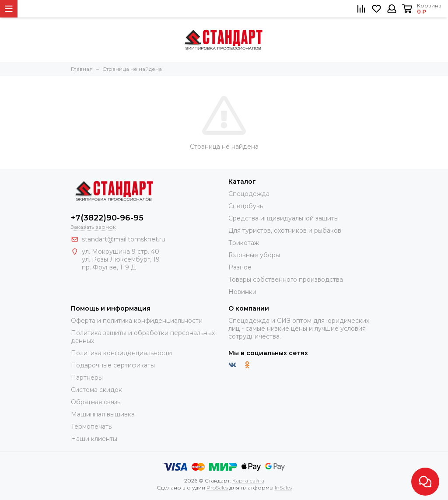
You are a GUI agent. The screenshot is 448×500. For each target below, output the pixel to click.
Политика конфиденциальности (121, 353)
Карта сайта (248, 481)
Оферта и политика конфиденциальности (137, 321)
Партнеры (87, 378)
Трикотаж (244, 243)
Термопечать (91, 427)
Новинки (242, 292)
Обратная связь (96, 402)
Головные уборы (254, 255)
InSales (283, 488)
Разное (240, 267)
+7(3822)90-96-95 (107, 218)
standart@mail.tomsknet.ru (124, 239)
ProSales (217, 488)
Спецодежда (249, 194)
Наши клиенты (94, 439)
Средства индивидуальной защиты (283, 218)
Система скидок (96, 390)
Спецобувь (246, 206)
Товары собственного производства (286, 280)
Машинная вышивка (103, 414)
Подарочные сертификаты (113, 365)
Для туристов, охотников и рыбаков (285, 231)
